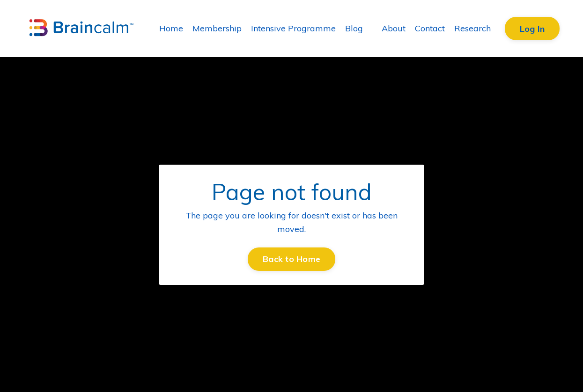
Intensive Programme (293, 28)
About (394, 28)
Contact (430, 28)
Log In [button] (532, 29)
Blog (354, 28)
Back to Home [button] (291, 259)
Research (472, 28)
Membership (217, 28)
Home (171, 28)
